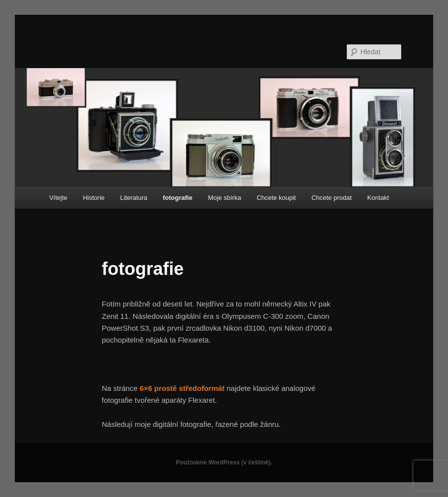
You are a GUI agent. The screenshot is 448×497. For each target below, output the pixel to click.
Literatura (134, 198)
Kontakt (378, 198)
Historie (94, 198)
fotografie (178, 198)
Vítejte (58, 198)
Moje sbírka (224, 198)
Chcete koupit (276, 198)
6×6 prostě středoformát (182, 388)
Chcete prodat (332, 198)
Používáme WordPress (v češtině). (224, 462)
